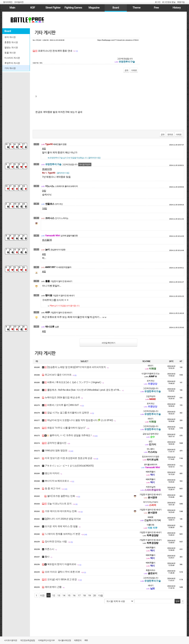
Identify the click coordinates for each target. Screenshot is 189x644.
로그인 (158, 2)
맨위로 (170, 135)
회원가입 (181, 2)
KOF (33, 8)
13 (59, 595)
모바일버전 (19, 2)
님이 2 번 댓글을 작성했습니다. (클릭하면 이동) (74, 158)
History (177, 8)
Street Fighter (53, 8)
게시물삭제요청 (64, 640)
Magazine (94, 8)
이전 (42, 595)
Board (116, 8)
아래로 (134, 70)
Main (12, 8)
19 (89, 595)
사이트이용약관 (11, 640)
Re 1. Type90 (56, 173)
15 (69, 595)
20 (94, 595)
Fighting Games (73, 8)
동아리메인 (8, 2)
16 (74, 595)
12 (54, 595)
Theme (136, 8)
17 (79, 595)
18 (84, 595)
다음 (101, 595)
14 (64, 595)
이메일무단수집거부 (46, 640)
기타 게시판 (45, 33)
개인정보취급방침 (28, 640)
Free (156, 8)
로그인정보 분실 (169, 2)
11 (49, 595)
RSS (86, 640)
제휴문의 (78, 640)
